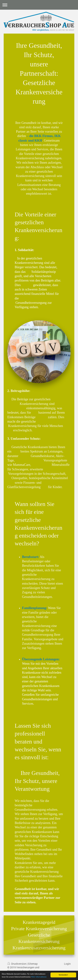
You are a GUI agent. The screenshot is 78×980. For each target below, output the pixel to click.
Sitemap (33, 964)
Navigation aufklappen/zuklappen (39, 5)
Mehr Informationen (39, 977)
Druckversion (17, 964)
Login (67, 964)
